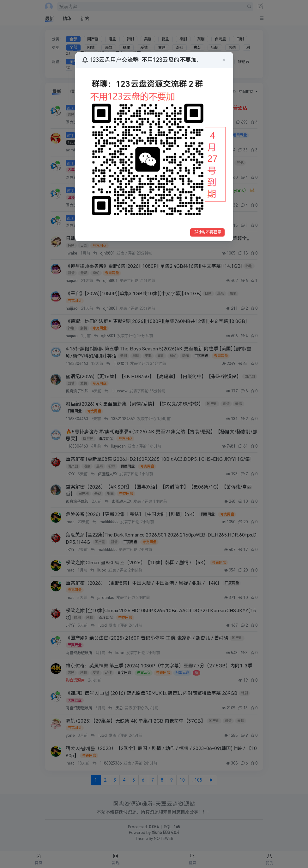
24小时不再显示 (208, 232)
